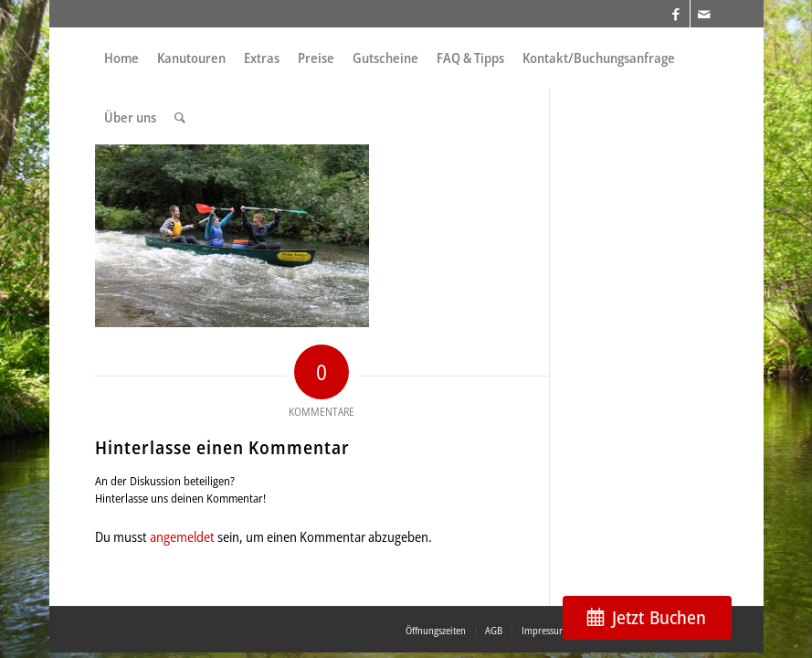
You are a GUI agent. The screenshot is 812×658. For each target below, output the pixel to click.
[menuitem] (121, 58)
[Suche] (180, 117)
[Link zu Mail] (704, 14)
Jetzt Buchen (659, 617)
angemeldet (182, 536)
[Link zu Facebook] (676, 14)
